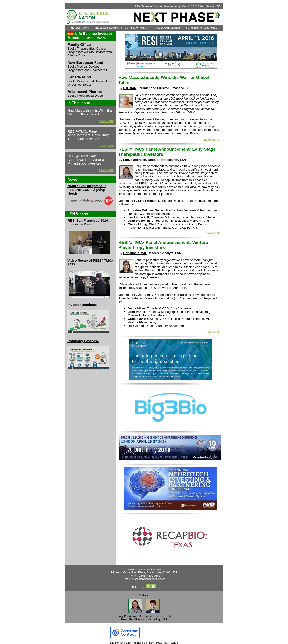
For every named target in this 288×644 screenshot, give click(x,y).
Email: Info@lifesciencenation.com (144, 579)
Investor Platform (107, 28)
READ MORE (106, 121)
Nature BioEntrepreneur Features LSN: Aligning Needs (87, 190)
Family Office (79, 45)
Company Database (83, 341)
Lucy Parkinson (135, 160)
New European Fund (85, 63)
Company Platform (137, 28)
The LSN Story (79, 28)
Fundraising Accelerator (202, 28)
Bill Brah (130, 88)
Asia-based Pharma (85, 92)
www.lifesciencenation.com (144, 569)
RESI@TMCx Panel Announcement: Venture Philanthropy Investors (163, 245)
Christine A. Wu (135, 253)
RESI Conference (168, 28)
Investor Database (82, 305)
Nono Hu (127, 619)
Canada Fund (79, 77)
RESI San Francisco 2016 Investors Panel (88, 222)
